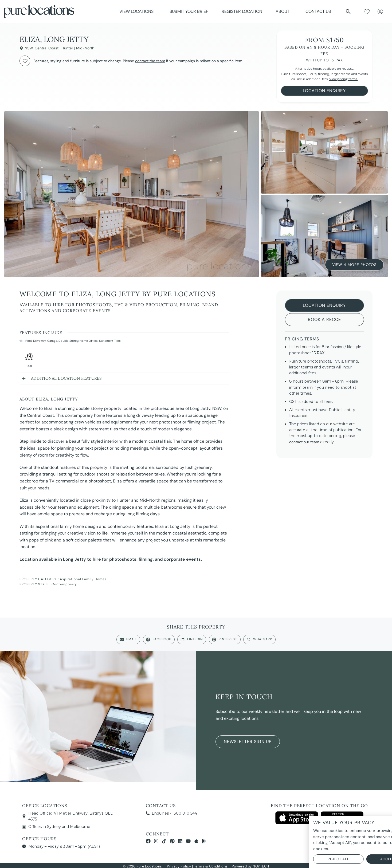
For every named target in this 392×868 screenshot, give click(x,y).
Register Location (242, 11)
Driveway (40, 341)
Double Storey (68, 341)
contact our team (304, 442)
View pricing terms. (344, 79)
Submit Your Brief (189, 11)
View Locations (138, 11)
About (284, 11)
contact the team (150, 61)
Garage (52, 341)
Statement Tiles (110, 341)
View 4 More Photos (354, 264)
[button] (348, 11)
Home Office (89, 341)
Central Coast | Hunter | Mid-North (64, 48)
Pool (28, 341)
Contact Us (318, 11)
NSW (29, 48)
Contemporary (64, 584)
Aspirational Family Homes (83, 579)
